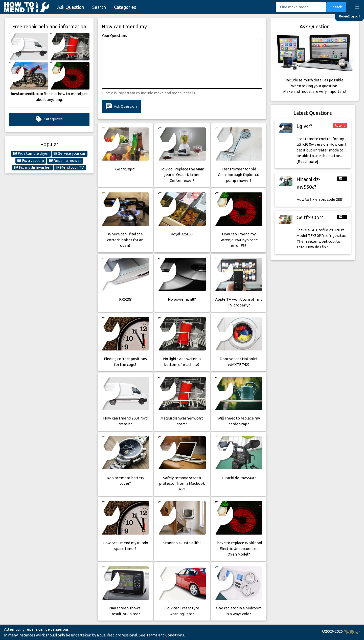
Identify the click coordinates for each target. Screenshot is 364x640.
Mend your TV (70, 167)
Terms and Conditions (165, 635)
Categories (125, 7)
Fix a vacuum (31, 161)
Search (99, 7)
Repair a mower (65, 161)
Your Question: (114, 36)
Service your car (70, 153)
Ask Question (71, 7)
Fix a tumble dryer (31, 153)
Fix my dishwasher (33, 167)
